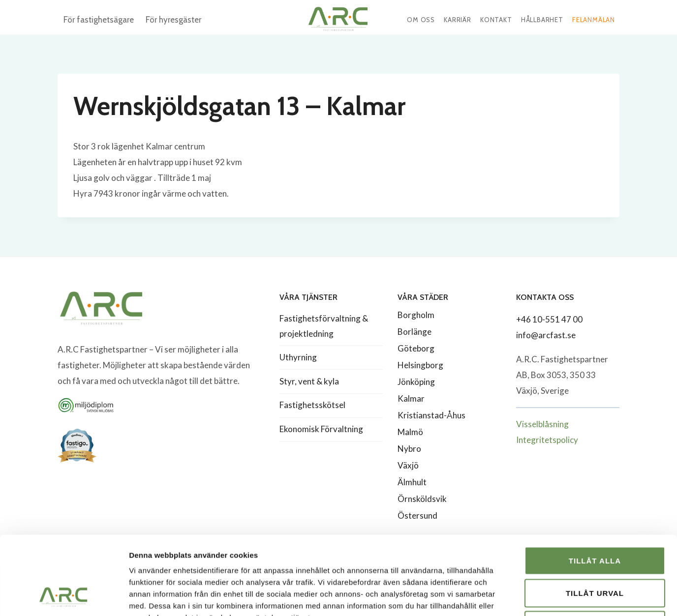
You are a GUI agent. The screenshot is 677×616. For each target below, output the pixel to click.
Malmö (410, 432)
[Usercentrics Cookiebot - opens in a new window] (64, 597)
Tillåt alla (595, 487)
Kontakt (496, 20)
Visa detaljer (535, 597)
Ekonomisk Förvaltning (321, 429)
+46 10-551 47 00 (549, 319)
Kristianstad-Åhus (431, 415)
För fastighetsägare (99, 20)
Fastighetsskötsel (312, 405)
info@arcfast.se (546, 335)
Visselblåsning (542, 424)
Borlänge (415, 332)
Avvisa (595, 551)
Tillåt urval (595, 519)
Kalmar (411, 398)
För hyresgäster (173, 20)
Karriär (458, 20)
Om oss (421, 20)
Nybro (409, 449)
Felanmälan (594, 20)
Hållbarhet (542, 20)
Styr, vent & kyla (309, 381)
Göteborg (416, 348)
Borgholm (416, 315)
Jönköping (416, 382)
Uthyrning (298, 357)
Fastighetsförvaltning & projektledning (324, 326)
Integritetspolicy (547, 440)
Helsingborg (420, 365)
